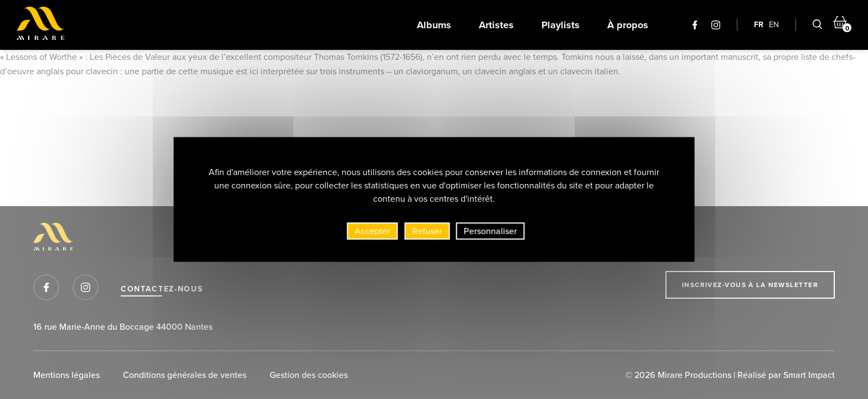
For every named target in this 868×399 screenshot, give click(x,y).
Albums (434, 25)
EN (774, 25)
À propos (628, 25)
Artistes (496, 25)
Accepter (373, 234)
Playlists (560, 25)
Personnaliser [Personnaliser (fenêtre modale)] (490, 234)
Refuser (427, 234)
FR (759, 25)
